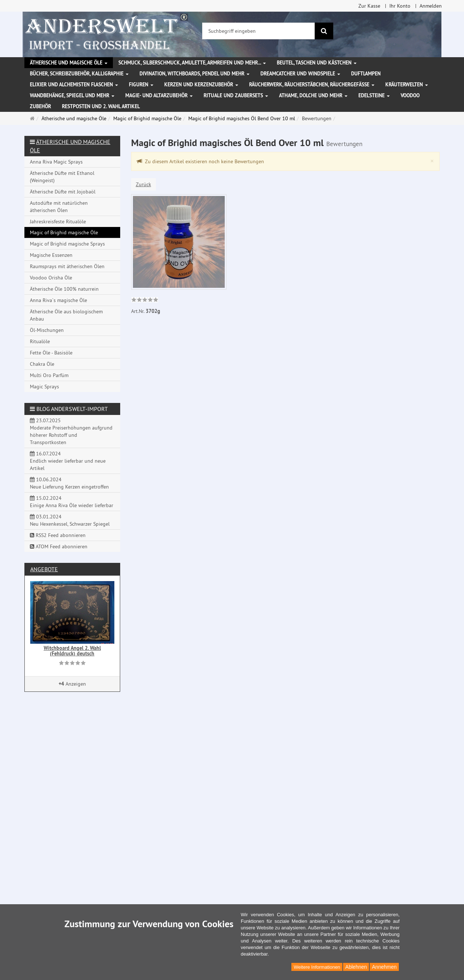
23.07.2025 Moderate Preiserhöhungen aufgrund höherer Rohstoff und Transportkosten (71, 431)
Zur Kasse (369, 6)
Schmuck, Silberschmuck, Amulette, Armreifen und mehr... (192, 63)
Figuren (141, 85)
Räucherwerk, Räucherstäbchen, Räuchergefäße (312, 85)
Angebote (44, 569)
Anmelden (431, 6)
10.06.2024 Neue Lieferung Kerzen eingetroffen (69, 483)
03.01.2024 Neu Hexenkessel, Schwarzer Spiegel (70, 520)
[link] (145, 301)
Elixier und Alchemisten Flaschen (74, 85)
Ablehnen (356, 967)
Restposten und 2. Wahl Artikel (101, 106)
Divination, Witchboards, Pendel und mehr (194, 74)
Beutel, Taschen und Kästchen (317, 63)
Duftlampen (366, 74)
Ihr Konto (400, 6)
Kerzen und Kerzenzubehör (201, 85)
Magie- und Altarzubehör (159, 95)
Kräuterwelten (407, 85)
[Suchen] (324, 31)
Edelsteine (374, 95)
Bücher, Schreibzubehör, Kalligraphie (79, 74)
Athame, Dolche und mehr (313, 95)
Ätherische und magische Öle (69, 63)
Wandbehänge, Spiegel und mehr (72, 95)
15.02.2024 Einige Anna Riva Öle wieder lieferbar (72, 502)
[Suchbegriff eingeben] (259, 31)
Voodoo (410, 95)
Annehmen (384, 967)
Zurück (143, 184)
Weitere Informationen (317, 967)
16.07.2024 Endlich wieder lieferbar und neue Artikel (68, 461)
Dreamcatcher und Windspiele (300, 74)
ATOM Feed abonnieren (59, 546)
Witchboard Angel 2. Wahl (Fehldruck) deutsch (72, 651)
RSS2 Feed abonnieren (58, 535)
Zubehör (40, 106)
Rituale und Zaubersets (236, 95)
